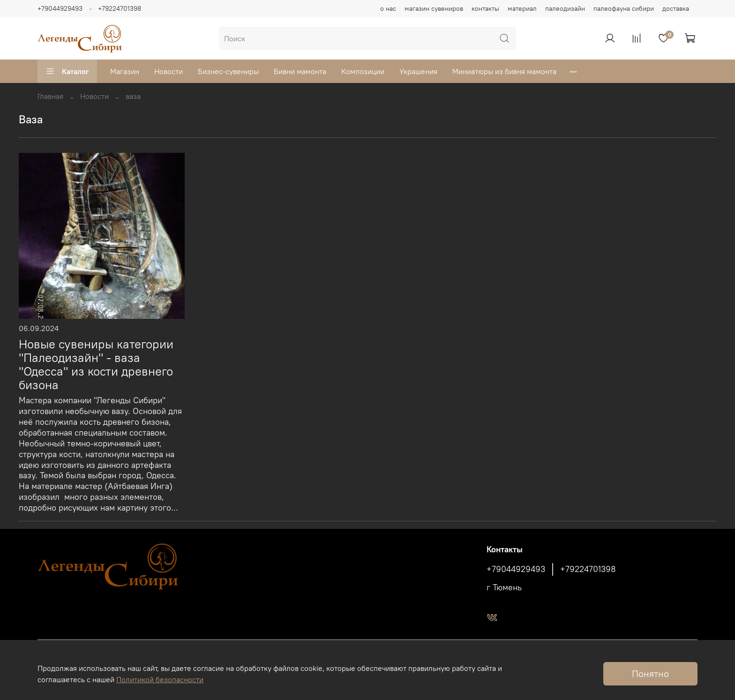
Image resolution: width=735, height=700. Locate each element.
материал (522, 8)
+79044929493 (60, 8)
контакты (485, 8)
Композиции (363, 71)
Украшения (418, 71)
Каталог (67, 71)
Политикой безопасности (160, 679)
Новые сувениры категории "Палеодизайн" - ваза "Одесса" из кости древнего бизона (96, 364)
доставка (676, 8)
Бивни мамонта (300, 71)
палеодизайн (565, 8)
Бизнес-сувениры (228, 71)
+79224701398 (120, 8)
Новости (169, 71)
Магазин (125, 71)
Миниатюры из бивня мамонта (504, 71)
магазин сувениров (434, 8)
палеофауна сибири (624, 8)
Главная (50, 96)
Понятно (650, 674)
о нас (388, 8)
